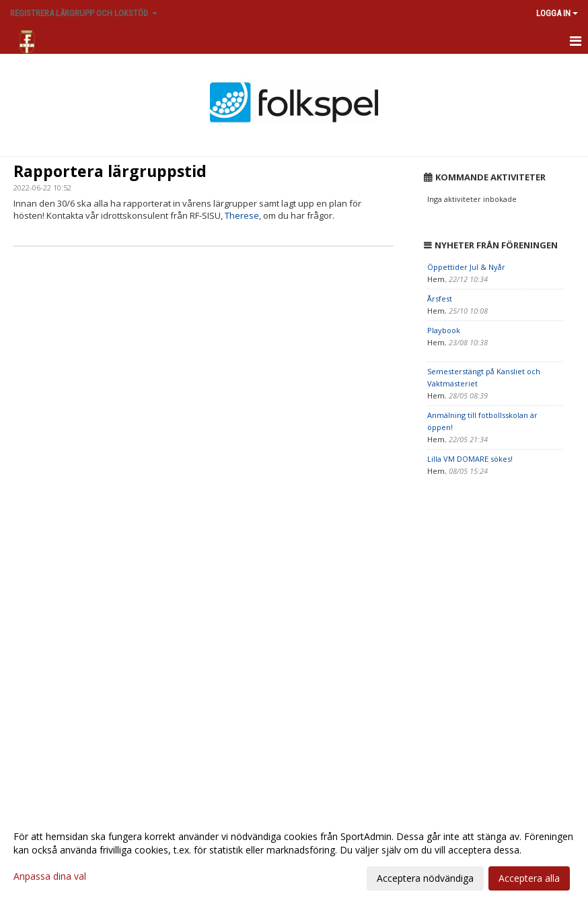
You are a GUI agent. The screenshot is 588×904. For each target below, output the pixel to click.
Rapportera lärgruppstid (110, 171)
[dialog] (294, 857)
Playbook (444, 330)
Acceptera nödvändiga (425, 878)
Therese (242, 215)
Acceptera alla (529, 878)
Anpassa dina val (50, 876)
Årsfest (440, 299)
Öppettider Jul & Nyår (466, 267)
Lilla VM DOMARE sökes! (470, 459)
